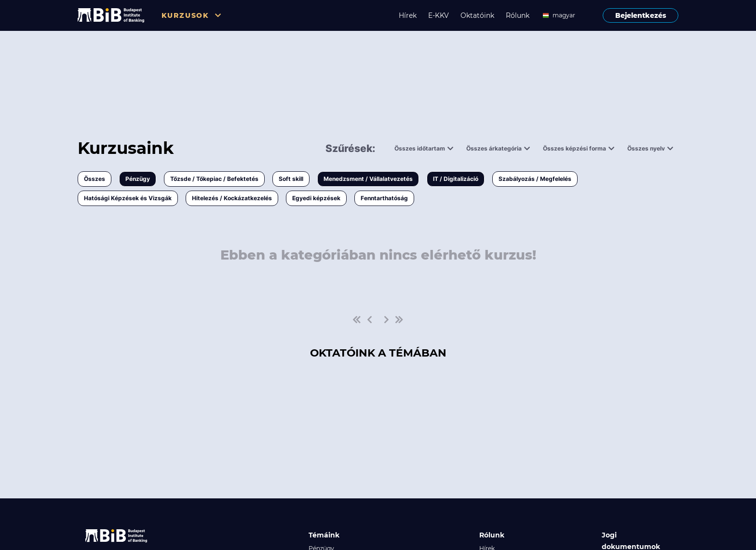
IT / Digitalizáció (456, 179)
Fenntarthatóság (384, 198)
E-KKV (439, 15)
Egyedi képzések (316, 198)
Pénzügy (138, 179)
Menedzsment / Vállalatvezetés (368, 179)
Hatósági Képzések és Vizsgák (128, 198)
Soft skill (291, 179)
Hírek (408, 15)
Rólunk (518, 15)
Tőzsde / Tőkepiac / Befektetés (214, 179)
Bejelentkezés (641, 15)
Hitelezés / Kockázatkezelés (232, 198)
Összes (94, 179)
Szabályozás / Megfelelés (535, 179)
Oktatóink (477, 15)
